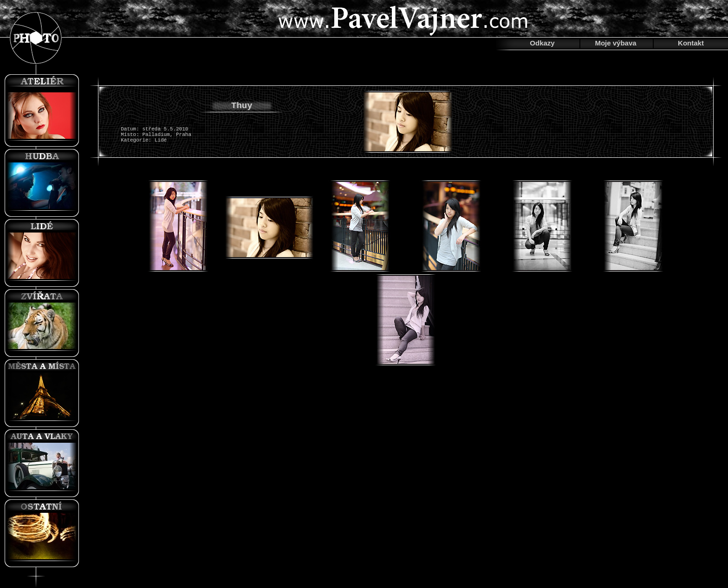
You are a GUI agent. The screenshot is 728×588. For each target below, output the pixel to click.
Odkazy (542, 43)
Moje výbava (615, 43)
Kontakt (691, 43)
